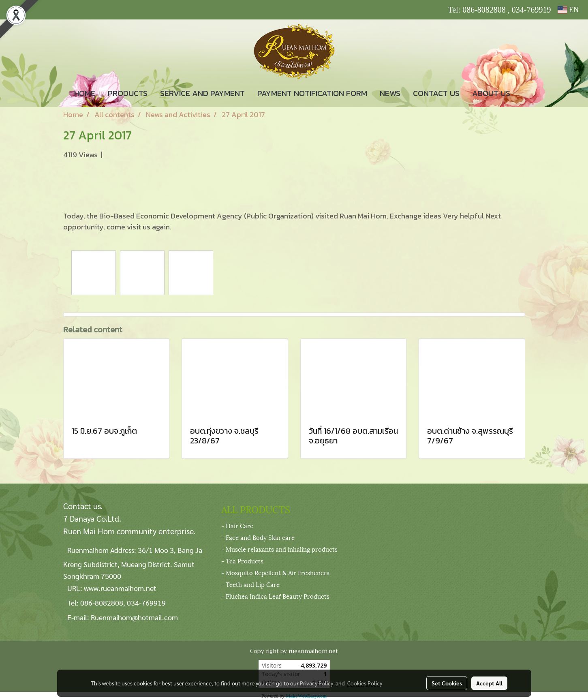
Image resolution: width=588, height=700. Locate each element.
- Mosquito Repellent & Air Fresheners (275, 572)
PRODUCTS (128, 93)
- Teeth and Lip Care (250, 584)
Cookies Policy (365, 683)
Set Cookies (447, 683)
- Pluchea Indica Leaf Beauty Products (275, 596)
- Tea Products (242, 561)
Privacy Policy (316, 683)
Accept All (489, 683)
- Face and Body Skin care (258, 537)
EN (568, 10)
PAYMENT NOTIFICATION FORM (312, 93)
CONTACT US (436, 93)
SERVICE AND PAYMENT (202, 93)
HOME (85, 93)
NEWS (390, 93)
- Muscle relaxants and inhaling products (279, 549)
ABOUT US (491, 93)
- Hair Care (237, 525)
